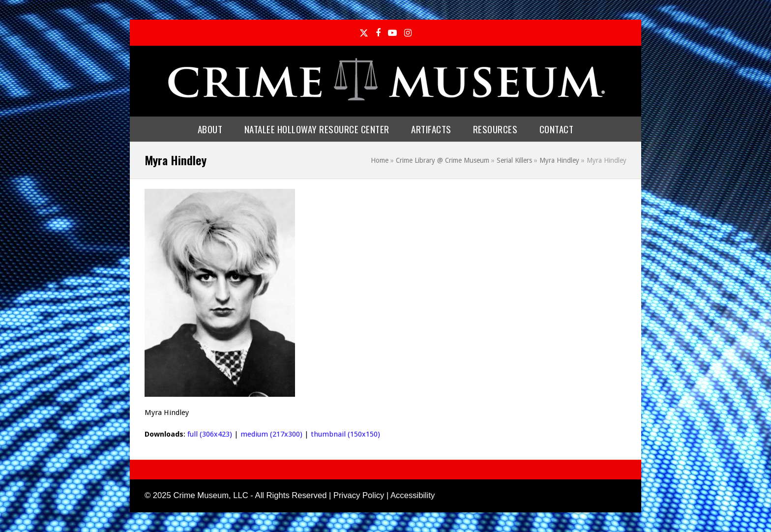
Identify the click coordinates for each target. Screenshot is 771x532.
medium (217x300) (271, 434)
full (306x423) (210, 434)
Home (380, 160)
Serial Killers (514, 160)
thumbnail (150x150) (345, 434)
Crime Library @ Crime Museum (443, 160)
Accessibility (413, 495)
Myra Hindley (559, 160)
